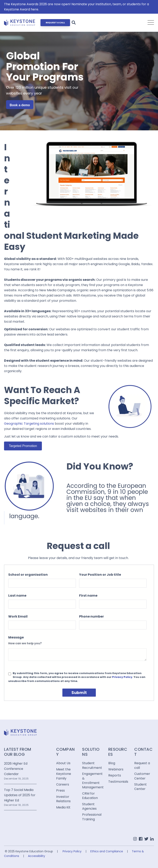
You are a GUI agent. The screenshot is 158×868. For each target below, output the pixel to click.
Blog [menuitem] (112, 763)
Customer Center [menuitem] (142, 776)
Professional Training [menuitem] (92, 817)
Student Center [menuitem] (140, 787)
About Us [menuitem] (63, 763)
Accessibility (37, 856)
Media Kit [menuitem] (63, 807)
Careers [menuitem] (63, 785)
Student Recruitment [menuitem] (92, 765)
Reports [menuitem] (115, 775)
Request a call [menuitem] (142, 765)
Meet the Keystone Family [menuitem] (64, 774)
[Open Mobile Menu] (151, 23)
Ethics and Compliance (107, 851)
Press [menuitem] (60, 791)
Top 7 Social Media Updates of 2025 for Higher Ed (20, 795)
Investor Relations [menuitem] (63, 799)
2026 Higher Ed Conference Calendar (16, 769)
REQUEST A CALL (55, 23)
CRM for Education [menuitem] (90, 796)
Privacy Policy (122, 677)
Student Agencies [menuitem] (89, 806)
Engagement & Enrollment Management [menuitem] (92, 781)
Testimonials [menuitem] (118, 782)
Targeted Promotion (23, 446)
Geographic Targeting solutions (29, 424)
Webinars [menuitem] (116, 769)
